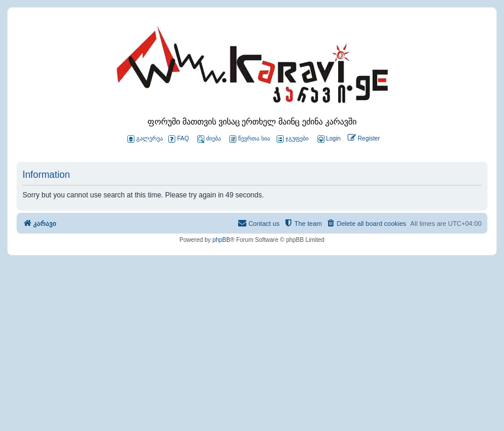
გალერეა (145, 139)
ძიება (209, 139)
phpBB (221, 240)
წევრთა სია (250, 139)
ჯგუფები (293, 139)
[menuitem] (328, 139)
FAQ (179, 139)
